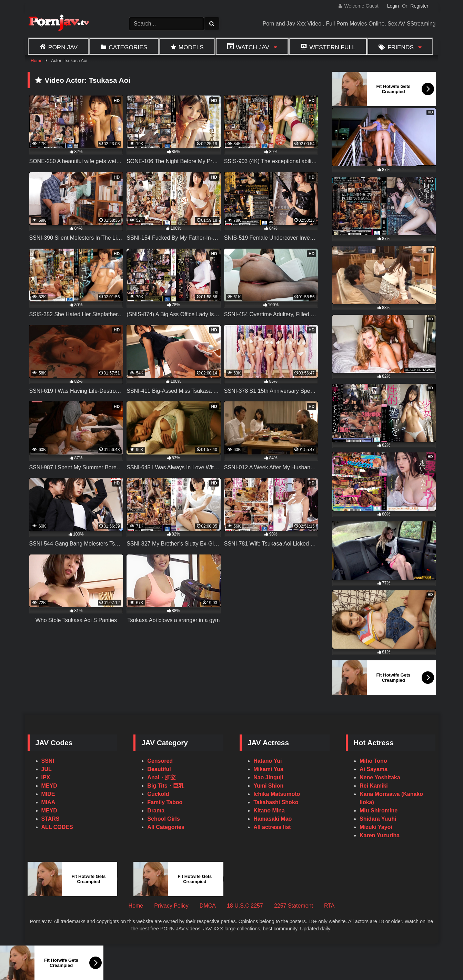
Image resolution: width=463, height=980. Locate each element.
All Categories (166, 827)
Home (37, 61)
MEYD (49, 786)
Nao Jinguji (268, 777)
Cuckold (158, 794)
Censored (160, 761)
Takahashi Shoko (276, 802)
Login (393, 6)
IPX (46, 777)
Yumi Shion (268, 786)
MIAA (48, 802)
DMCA (208, 906)
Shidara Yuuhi (378, 819)
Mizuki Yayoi (376, 827)
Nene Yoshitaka (380, 777)
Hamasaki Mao (273, 819)
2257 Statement (294, 906)
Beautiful (159, 769)
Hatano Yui (268, 761)
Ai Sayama (374, 769)
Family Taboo (165, 802)
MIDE (48, 794)
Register (419, 6)
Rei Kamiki (374, 786)
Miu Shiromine (379, 811)
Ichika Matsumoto (277, 794)
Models (191, 47)
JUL (47, 769)
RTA (329, 906)
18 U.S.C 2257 (245, 906)
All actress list (272, 827)
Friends (401, 47)
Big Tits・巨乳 (165, 786)
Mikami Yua (268, 769)
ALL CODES (57, 827)
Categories (128, 47)
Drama (156, 811)
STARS (51, 819)
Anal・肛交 (162, 777)
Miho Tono (373, 761)
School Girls (163, 819)
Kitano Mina (269, 811)
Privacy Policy (171, 906)
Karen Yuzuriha (380, 835)
